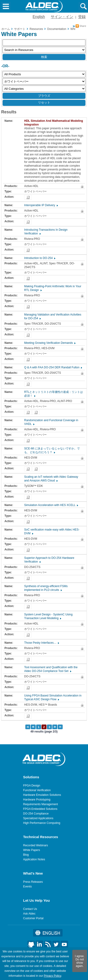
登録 (82, 17)
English (39, 17)
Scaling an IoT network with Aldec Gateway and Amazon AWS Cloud (51, 479)
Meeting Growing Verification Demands (50, 343)
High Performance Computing (42, 823)
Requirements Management (41, 804)
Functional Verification (37, 790)
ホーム (6, 29)
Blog (26, 855)
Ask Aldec (29, 914)
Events (28, 887)
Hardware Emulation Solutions (42, 795)
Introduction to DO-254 (40, 258)
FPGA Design (32, 786)
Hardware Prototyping (37, 800)
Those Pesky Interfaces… (41, 643)
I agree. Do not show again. (80, 961)
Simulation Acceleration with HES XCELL (51, 505)
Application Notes (34, 859)
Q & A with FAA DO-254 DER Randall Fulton (53, 367)
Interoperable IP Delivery (41, 205)
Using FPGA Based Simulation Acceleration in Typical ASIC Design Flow (53, 697)
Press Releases (33, 882)
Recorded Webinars (36, 845)
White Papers (32, 850)
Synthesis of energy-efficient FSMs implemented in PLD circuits (46, 588)
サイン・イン (62, 17)
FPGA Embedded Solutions (40, 809)
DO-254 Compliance (36, 814)
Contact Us (30, 909)
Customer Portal (33, 918)
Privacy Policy (52, 976)
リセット (44, 102)
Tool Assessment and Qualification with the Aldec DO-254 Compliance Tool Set (51, 669)
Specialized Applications (38, 818)
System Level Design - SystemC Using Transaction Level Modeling (48, 616)
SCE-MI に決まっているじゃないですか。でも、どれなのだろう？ (52, 450)
